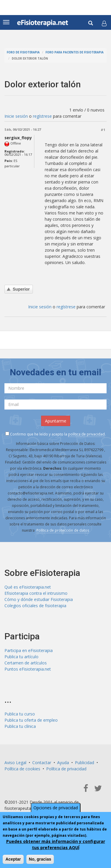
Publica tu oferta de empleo (31, 720)
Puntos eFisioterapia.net (28, 669)
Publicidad (85, 763)
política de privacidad (86, 434)
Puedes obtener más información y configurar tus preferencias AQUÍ (56, 845)
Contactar (42, 763)
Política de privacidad (66, 769)
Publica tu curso (20, 714)
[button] (104, 23)
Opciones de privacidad (56, 808)
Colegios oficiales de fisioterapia (35, 606)
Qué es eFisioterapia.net (28, 587)
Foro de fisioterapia (23, 52)
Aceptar (13, 859)
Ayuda (63, 763)
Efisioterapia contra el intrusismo (36, 593)
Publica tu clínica (20, 726)
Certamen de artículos (26, 663)
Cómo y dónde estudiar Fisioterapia (39, 599)
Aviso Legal (15, 763)
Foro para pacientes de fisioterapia (75, 52)
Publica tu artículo (21, 657)
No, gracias (40, 859)
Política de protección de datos (63, 530)
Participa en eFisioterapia (29, 650)
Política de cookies (22, 769)
